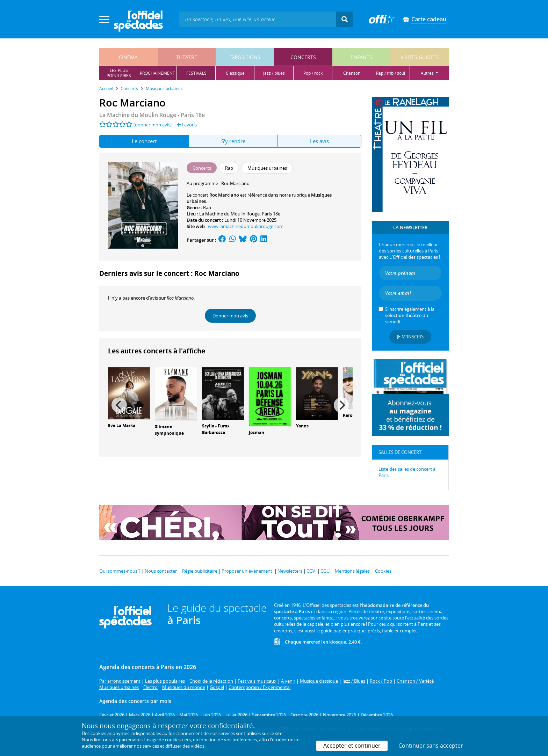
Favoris (187, 125)
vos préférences (240, 740)
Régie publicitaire (200, 571)
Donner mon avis (230, 316)
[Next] (341, 405)
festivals (196, 73)
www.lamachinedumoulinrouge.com (246, 226)
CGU (325, 571)
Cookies (383, 571)
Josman (257, 432)
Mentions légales (352, 571)
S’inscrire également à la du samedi (410, 315)
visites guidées (420, 57)
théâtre (187, 57)
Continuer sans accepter (431, 746)
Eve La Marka (122, 425)
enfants (361, 57)
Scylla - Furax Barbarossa (216, 429)
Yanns (302, 426)
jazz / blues (274, 73)
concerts (303, 57)
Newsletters (290, 571)
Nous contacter (161, 571)
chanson (352, 73)
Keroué (350, 415)
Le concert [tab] (144, 141)
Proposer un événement (247, 571)
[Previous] (119, 405)
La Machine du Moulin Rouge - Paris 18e (152, 115)
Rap (207, 207)
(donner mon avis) (153, 125)
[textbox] (258, 19)
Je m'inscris (410, 337)
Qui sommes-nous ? (120, 571)
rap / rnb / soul (391, 73)
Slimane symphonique (169, 430)
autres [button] (428, 73)
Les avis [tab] (319, 141)
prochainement (157, 73)
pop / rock (313, 73)
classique (235, 73)
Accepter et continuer (352, 746)
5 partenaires (129, 740)
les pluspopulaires (119, 73)
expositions (245, 57)
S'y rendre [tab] (233, 141)
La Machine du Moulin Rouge (229, 214)
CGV (311, 571)
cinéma (128, 57)
